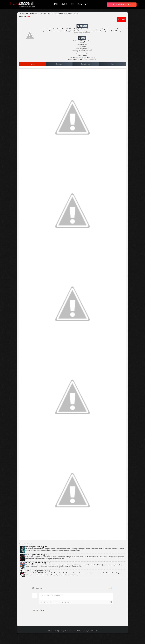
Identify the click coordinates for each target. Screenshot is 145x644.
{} (68, 602)
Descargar (59, 64)
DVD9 (72, 4)
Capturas (32, 64)
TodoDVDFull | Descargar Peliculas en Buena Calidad (66, 631)
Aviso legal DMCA (88, 631)
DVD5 (56, 4)
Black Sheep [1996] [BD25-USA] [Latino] (38, 563)
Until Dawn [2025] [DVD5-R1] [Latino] (37, 547)
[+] (71, 602)
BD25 (80, 4)
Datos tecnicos (86, 64)
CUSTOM (64, 4)
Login (110, 588)
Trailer (113, 64)
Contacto (97, 631)
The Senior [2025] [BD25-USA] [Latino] (37, 555)
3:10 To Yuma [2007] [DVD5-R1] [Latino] (38, 571)
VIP (86, 4)
